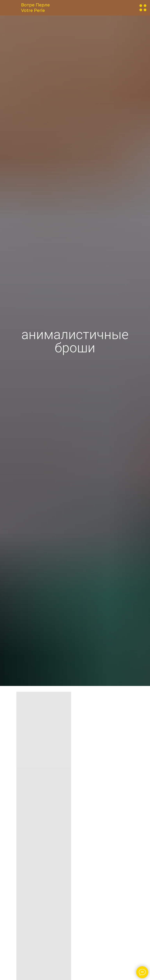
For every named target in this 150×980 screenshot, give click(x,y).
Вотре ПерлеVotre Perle (35, 8)
